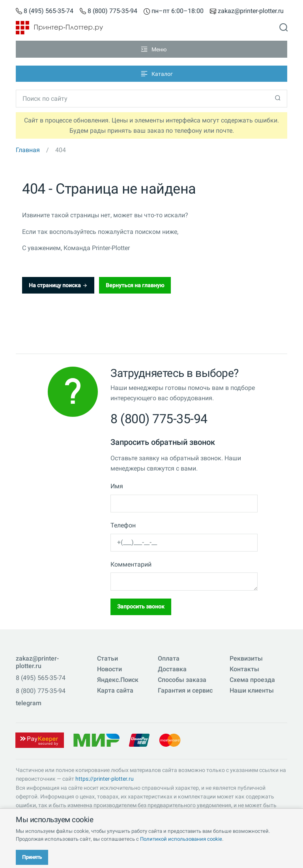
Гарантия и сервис (185, 690)
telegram (29, 703)
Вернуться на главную (135, 285)
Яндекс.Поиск (118, 680)
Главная (28, 150)
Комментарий (131, 564)
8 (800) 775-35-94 (112, 11)
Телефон (123, 525)
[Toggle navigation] (151, 49)
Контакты (244, 669)
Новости (109, 669)
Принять (32, 857)
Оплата (169, 658)
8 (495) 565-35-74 (49, 11)
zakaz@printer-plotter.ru (251, 11)
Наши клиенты (252, 690)
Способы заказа (182, 680)
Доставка (172, 669)
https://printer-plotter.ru (105, 779)
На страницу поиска (58, 285)
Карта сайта (115, 690)
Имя (117, 486)
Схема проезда (252, 680)
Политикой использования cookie (181, 839)
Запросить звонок (141, 606)
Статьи (108, 658)
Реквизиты (246, 658)
